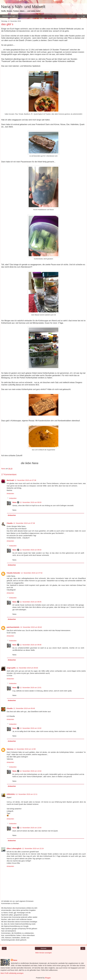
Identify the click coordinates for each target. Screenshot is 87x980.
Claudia (10, 523)
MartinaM (10, 480)
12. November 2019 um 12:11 (27, 794)
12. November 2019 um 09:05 (31, 602)
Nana (14, 502)
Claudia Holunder (13, 573)
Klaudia (10, 708)
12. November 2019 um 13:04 (31, 771)
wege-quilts (11, 668)
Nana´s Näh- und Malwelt (23, 7)
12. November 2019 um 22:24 (33, 848)
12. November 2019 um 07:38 (25, 480)
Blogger (48, 978)
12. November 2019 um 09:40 (27, 668)
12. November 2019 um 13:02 (31, 728)
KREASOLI (11, 794)
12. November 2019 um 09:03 (31, 502)
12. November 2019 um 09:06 (31, 645)
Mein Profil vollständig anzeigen (12, 973)
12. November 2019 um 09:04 (31, 550)
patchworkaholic (13, 627)
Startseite (44, 948)
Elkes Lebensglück (14, 848)
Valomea (10, 749)
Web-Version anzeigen (44, 953)
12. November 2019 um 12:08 (25, 749)
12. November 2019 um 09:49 (24, 708)
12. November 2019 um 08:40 (31, 627)
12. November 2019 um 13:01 (31, 688)
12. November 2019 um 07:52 (32, 573)
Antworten (10, 494)
